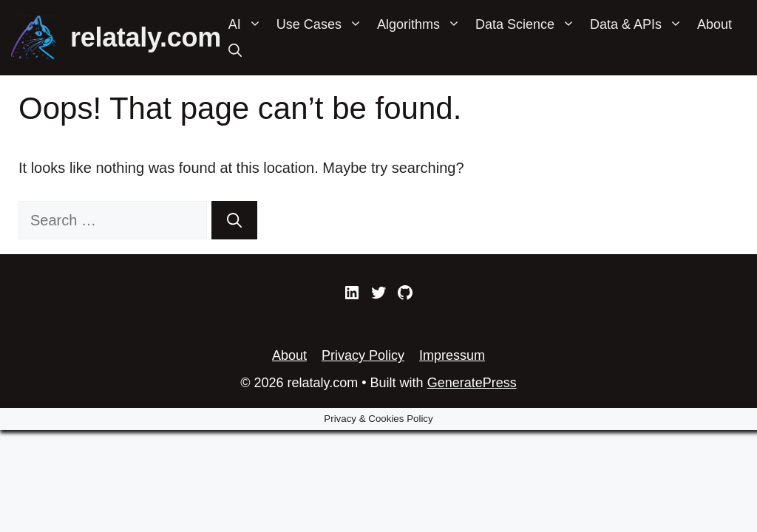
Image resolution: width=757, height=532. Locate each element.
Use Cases (323, 24)
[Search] (234, 220)
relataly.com (146, 37)
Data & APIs (640, 24)
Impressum (452, 355)
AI (249, 24)
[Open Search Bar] (235, 51)
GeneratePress (472, 383)
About (714, 24)
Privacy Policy (363, 355)
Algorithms (422, 24)
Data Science (529, 24)
